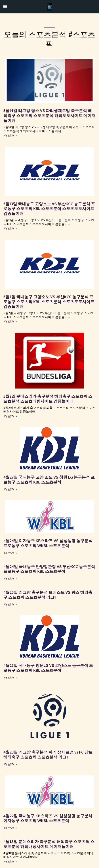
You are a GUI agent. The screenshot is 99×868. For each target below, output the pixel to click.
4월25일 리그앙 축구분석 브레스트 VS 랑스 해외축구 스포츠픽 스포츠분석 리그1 (48, 595)
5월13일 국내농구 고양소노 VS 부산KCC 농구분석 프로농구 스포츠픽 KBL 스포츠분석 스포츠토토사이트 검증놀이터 (49, 209)
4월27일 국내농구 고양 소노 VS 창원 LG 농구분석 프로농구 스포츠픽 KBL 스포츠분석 (49, 480)
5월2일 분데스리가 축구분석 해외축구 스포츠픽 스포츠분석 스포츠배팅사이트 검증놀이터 (48, 399)
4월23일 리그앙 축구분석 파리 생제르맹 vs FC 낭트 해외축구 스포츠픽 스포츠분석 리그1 (48, 755)
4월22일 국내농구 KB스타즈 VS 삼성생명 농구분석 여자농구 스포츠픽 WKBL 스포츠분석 (48, 818)
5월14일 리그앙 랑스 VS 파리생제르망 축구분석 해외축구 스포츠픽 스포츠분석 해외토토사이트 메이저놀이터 (49, 115)
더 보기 (11, 136)
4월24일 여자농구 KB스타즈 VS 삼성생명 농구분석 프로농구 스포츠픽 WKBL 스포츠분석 (48, 543)
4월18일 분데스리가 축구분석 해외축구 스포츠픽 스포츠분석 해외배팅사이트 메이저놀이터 (49, 844)
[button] (5, 6)
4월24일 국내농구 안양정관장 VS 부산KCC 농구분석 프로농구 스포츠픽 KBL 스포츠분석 (49, 569)
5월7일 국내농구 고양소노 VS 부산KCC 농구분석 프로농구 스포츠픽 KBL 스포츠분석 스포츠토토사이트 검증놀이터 (49, 302)
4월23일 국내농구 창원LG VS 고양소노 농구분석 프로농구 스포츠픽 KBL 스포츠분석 (48, 668)
